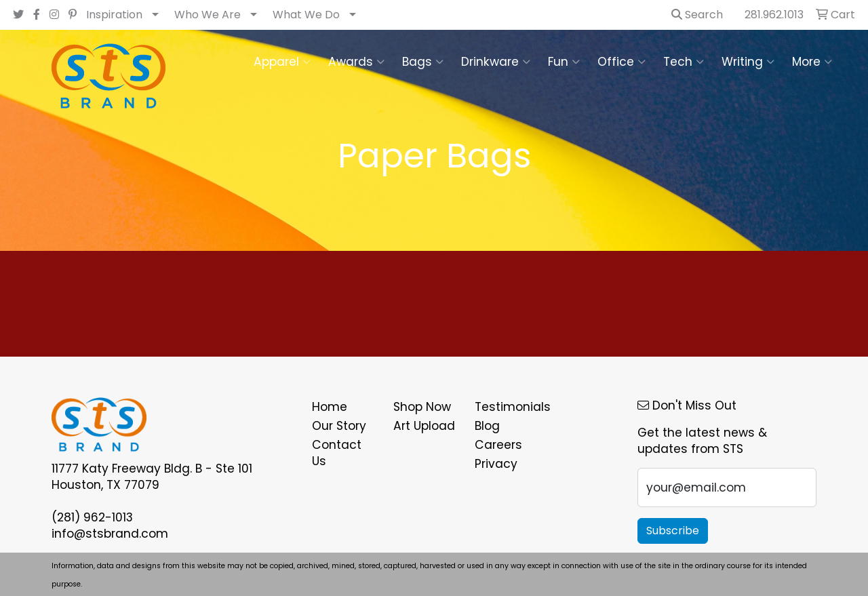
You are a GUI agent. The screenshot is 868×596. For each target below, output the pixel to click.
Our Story (339, 426)
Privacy (496, 464)
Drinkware (496, 62)
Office (622, 62)
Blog (487, 426)
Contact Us (337, 453)
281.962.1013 (774, 15)
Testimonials (507, 407)
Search (697, 15)
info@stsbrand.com (110, 534)
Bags (423, 62)
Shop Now (422, 407)
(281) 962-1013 (92, 517)
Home (330, 407)
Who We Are (208, 15)
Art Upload (424, 426)
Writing (748, 62)
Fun (564, 62)
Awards (356, 62)
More (812, 62)
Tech (684, 62)
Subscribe (673, 531)
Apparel (282, 62)
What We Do (306, 15)
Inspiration (114, 15)
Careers (498, 445)
